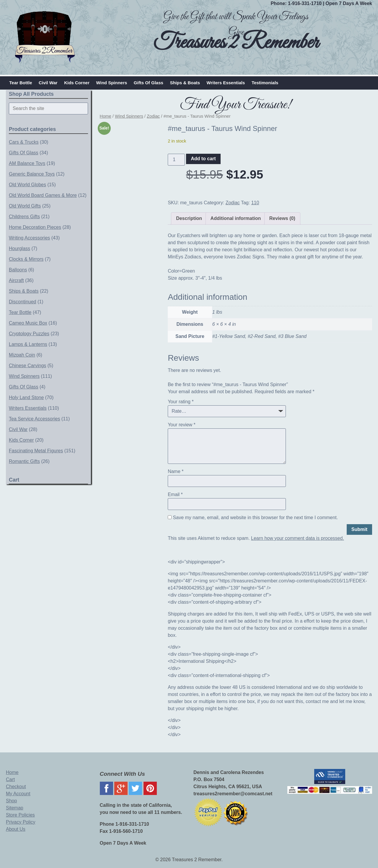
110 (255, 203)
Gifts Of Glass (149, 83)
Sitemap (15, 808)
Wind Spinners (111, 83)
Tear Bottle (21, 83)
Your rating (181, 402)
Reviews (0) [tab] (282, 218)
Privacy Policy (21, 822)
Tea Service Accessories (34, 419)
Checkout (16, 787)
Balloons (18, 270)
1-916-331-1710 (305, 3)
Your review (182, 425)
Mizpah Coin (22, 355)
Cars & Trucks (24, 142)
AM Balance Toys (27, 163)
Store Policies (20, 815)
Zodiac (153, 116)
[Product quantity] (176, 160)
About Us (16, 829)
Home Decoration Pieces (35, 227)
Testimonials (265, 83)
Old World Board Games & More (43, 195)
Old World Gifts (25, 206)
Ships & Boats (185, 83)
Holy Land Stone (26, 397)
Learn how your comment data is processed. (298, 538)
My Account (18, 794)
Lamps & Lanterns (28, 344)
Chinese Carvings (27, 366)
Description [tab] (189, 218)
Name (176, 471)
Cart (10, 779)
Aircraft (16, 280)
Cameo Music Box (28, 323)
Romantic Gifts (24, 461)
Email (175, 494)
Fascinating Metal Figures (36, 451)
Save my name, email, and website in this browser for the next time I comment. (255, 518)
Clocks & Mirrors (26, 259)
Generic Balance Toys (32, 174)
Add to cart (203, 159)
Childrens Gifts (24, 217)
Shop (11, 801)
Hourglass (19, 248)
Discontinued (23, 302)
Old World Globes (27, 185)
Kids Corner (77, 83)
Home (106, 116)
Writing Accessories (29, 238)
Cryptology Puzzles (29, 334)
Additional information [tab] (236, 218)
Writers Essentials (226, 83)
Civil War (48, 83)
